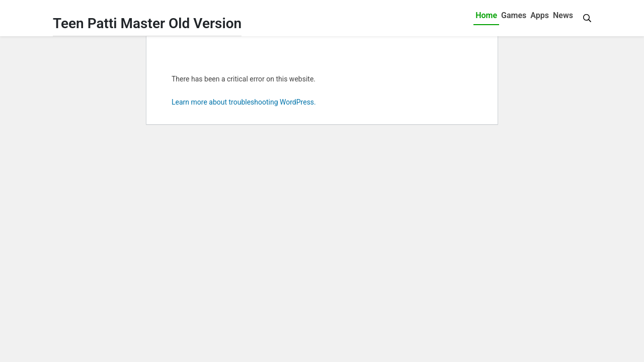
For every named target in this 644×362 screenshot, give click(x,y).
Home (486, 15)
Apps (540, 15)
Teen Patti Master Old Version (147, 23)
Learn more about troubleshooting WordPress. (244, 102)
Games (514, 15)
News (563, 15)
